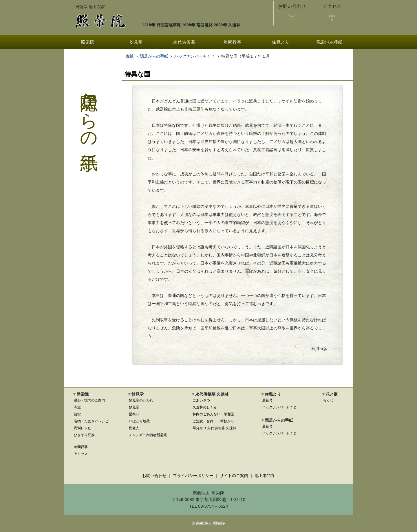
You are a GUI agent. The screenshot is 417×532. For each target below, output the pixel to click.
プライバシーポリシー (193, 476)
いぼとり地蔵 (139, 421)
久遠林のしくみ (205, 407)
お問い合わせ (154, 476)
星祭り (134, 414)
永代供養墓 (184, 42)
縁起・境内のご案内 (89, 400)
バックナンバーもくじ (195, 56)
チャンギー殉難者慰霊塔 (148, 435)
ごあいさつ (201, 400)
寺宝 (77, 407)
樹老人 (134, 428)
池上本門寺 (265, 476)
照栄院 (88, 42)
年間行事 (233, 42)
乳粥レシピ (83, 428)
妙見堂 (136, 42)
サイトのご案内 (234, 476)
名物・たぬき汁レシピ (91, 421)
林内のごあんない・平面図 (213, 414)
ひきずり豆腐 (84, 435)
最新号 (267, 400)
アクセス (81, 454)
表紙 (129, 56)
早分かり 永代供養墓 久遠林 (214, 428)
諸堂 (77, 414)
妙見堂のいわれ (141, 400)
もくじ (328, 400)
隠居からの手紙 (329, 42)
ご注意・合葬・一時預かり (213, 421)
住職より (281, 42)
